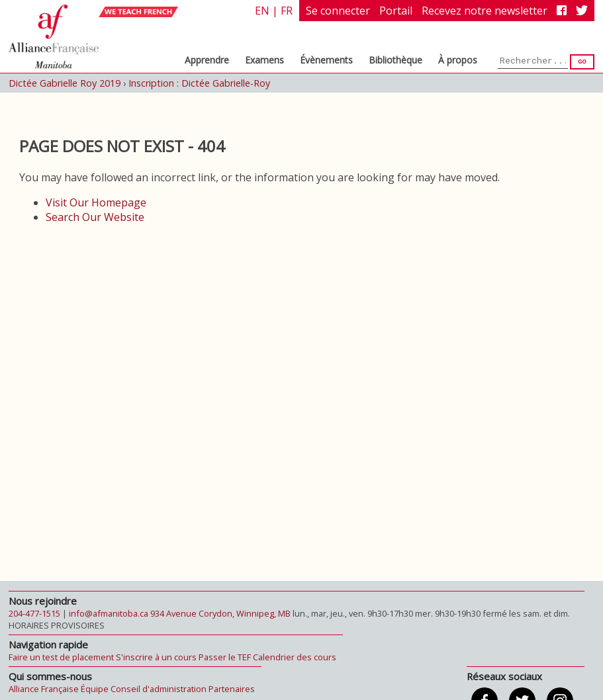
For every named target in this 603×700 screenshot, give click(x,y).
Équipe (95, 689)
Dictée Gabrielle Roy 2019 (65, 83)
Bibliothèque (395, 60)
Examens (264, 60)
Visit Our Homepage (96, 202)
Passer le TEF (225, 657)
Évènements (326, 60)
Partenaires (232, 689)
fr (287, 11)
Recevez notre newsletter (485, 11)
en (262, 11)
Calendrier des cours (295, 657)
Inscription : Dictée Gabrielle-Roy (199, 83)
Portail (396, 11)
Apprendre (207, 60)
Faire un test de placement (61, 657)
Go (582, 62)
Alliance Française (44, 689)
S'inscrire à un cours (156, 657)
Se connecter (338, 11)
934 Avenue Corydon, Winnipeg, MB (220, 613)
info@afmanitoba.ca (109, 613)
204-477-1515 (34, 613)
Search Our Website (95, 217)
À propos (458, 60)
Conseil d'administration (159, 689)
